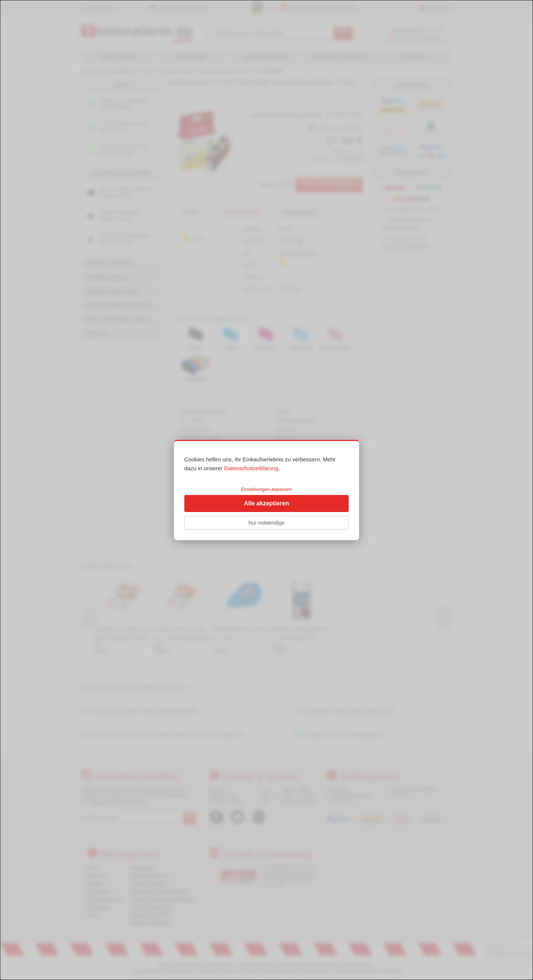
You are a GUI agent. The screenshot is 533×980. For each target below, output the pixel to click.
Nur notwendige (266, 523)
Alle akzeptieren (266, 503)
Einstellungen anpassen (266, 489)
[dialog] (266, 490)
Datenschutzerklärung (251, 468)
